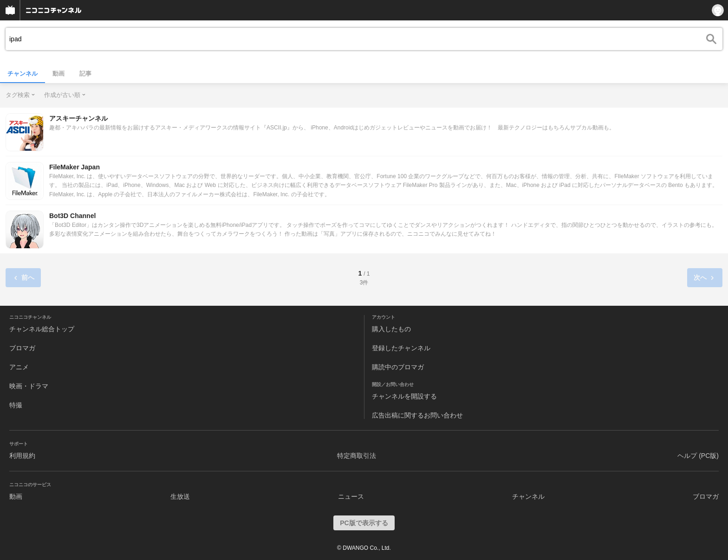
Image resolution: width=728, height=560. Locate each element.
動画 (58, 74)
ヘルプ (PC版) (698, 456)
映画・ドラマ (29, 386)
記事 (85, 74)
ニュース (351, 496)
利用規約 (22, 456)
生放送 (180, 496)
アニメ (19, 367)
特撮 (16, 405)
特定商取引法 (357, 456)
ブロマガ (22, 348)
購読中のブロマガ (398, 367)
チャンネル (23, 74)
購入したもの (391, 329)
